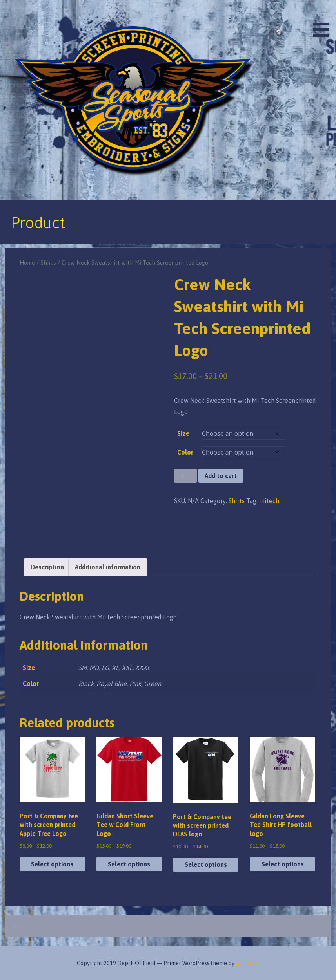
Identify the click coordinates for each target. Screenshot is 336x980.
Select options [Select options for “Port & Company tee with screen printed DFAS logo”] (206, 864)
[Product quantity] (185, 476)
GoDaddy (247, 963)
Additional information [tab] (108, 567)
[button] (323, 20)
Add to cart (221, 476)
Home (27, 263)
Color (185, 452)
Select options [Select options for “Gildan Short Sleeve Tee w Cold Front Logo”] (129, 864)
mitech (269, 501)
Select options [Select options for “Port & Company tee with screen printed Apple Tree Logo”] (52, 864)
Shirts (48, 263)
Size (183, 433)
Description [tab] (47, 567)
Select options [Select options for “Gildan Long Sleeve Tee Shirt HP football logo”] (283, 864)
